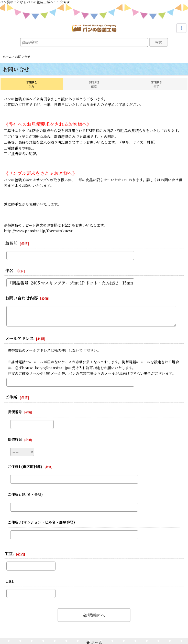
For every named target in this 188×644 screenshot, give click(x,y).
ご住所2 (25, 494)
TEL (9, 554)
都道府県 (15, 439)
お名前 (11, 243)
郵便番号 (15, 412)
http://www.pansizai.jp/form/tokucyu (39, 231)
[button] (181, 28)
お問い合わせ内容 (21, 298)
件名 (9, 270)
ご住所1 (25, 467)
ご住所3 (41, 522)
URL (10, 581)
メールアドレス (19, 338)
